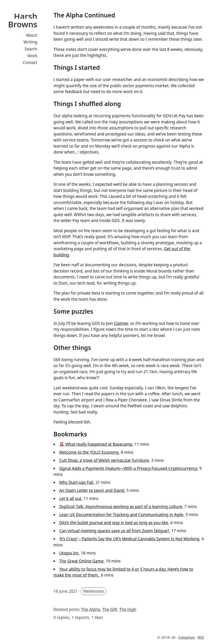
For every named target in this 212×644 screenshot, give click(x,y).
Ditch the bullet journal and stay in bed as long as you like (114, 523)
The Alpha (91, 609)
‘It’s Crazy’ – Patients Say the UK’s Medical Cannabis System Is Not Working (129, 539)
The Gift (110, 609)
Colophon (187, 637)
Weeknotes (94, 591)
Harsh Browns (23, 20)
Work (32, 56)
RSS (201, 637)
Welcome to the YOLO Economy (89, 452)
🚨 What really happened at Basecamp (96, 444)
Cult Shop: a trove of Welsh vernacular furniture (104, 460)
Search (31, 49)
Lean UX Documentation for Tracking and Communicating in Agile (121, 515)
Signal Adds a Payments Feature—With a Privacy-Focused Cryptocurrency (128, 468)
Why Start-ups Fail (76, 482)
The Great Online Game (81, 561)
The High (128, 609)
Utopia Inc (69, 553)
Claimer (121, 323)
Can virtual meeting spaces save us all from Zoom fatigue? (114, 531)
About (32, 35)
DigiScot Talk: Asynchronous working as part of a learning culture (121, 507)
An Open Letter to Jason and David (92, 490)
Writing (30, 42)
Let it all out (70, 499)
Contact (30, 63)
